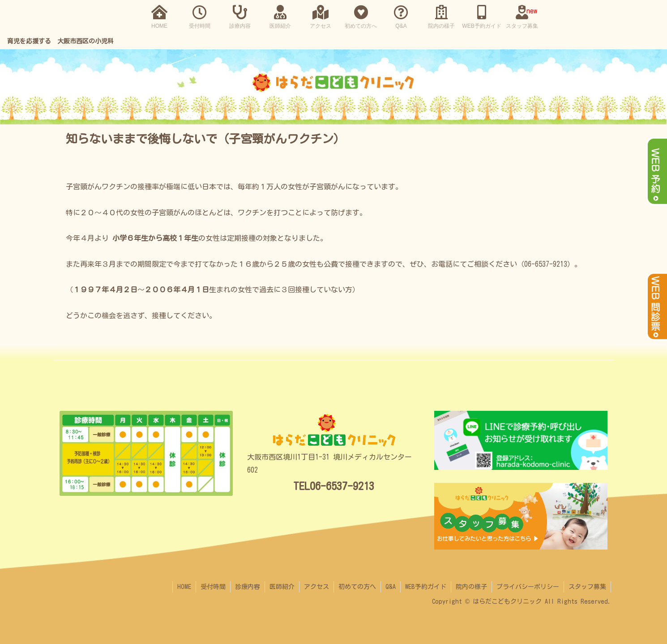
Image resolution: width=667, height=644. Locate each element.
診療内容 (248, 587)
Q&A (391, 587)
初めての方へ (357, 587)
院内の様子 (471, 587)
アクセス (316, 587)
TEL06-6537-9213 (334, 486)
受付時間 (213, 587)
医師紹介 (282, 587)
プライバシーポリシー (528, 587)
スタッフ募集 (587, 587)
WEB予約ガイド (426, 587)
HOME (184, 587)
